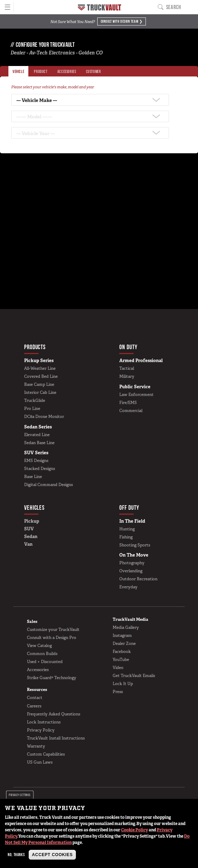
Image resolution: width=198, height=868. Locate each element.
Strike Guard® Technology (52, 678)
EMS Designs (36, 461)
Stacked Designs (40, 469)
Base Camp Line (39, 384)
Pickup (32, 521)
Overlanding (131, 571)
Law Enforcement (136, 395)
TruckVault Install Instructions (56, 738)
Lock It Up (123, 684)
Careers (34, 706)
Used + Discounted (45, 662)
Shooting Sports (135, 545)
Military (127, 376)
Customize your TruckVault (53, 630)
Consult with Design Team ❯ (122, 21)
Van (28, 544)
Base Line (33, 477)
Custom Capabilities (46, 754)
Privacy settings (20, 795)
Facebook (122, 652)
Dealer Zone (124, 643)
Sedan (31, 536)
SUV (29, 529)
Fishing (126, 537)
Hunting (127, 529)
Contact (35, 698)
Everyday (128, 587)
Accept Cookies (52, 855)
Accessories (38, 670)
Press (118, 692)
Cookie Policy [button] (135, 830)
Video (118, 668)
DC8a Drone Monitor (44, 417)
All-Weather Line (40, 368)
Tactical (127, 368)
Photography (132, 563)
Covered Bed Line (41, 376)
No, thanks (16, 855)
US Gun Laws (40, 762)
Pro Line (32, 409)
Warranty (36, 746)
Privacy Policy (41, 730)
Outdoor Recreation (138, 579)
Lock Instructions (44, 722)
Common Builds (42, 654)
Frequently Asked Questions (54, 714)
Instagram (122, 635)
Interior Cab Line (40, 392)
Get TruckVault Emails (134, 676)
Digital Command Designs (48, 485)
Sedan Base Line (39, 443)
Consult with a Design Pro (52, 638)
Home (100, 7)
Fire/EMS (128, 403)
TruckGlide (35, 400)
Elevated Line (37, 435)
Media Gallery (126, 627)
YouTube (121, 660)
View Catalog (39, 646)
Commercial (131, 411)
